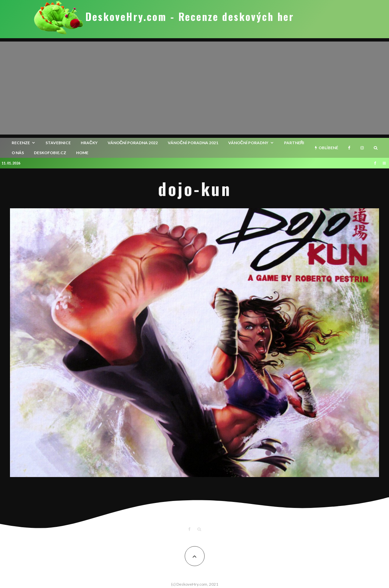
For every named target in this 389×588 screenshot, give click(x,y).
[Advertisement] (194, 88)
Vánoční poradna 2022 (133, 143)
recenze (21, 143)
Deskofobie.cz (50, 153)
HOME (82, 153)
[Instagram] (362, 148)
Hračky (89, 143)
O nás (18, 153)
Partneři (294, 143)
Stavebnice (58, 143)
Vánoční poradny (248, 143)
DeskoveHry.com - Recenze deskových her (190, 17)
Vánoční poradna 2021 (193, 143)
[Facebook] (349, 148)
